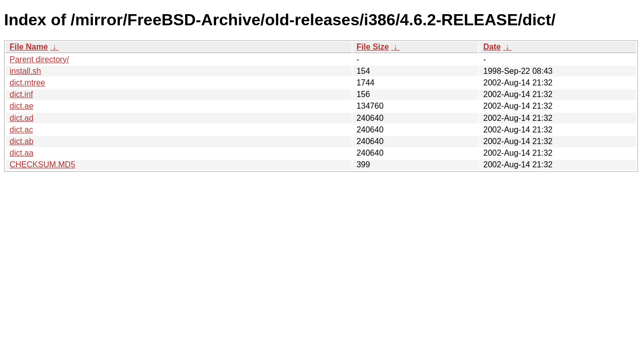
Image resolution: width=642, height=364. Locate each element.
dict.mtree (27, 83)
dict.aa (22, 153)
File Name (29, 47)
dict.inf (21, 94)
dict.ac (21, 130)
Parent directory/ (39, 59)
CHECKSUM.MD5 (42, 165)
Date (492, 47)
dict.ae (22, 106)
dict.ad (22, 118)
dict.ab (22, 141)
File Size (373, 47)
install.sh (25, 71)
